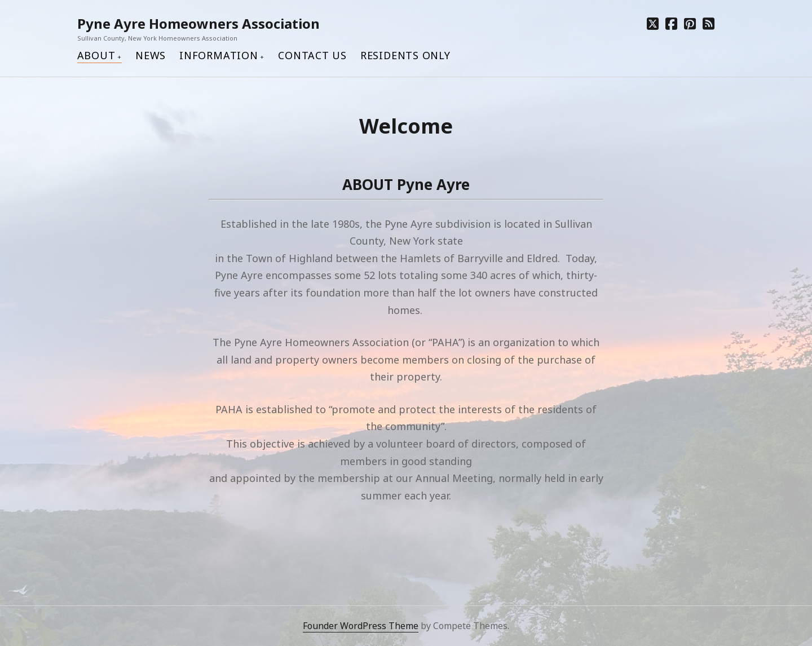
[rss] (709, 23)
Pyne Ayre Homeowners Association (198, 23)
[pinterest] (690, 23)
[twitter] (653, 23)
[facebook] (671, 23)
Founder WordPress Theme (361, 626)
